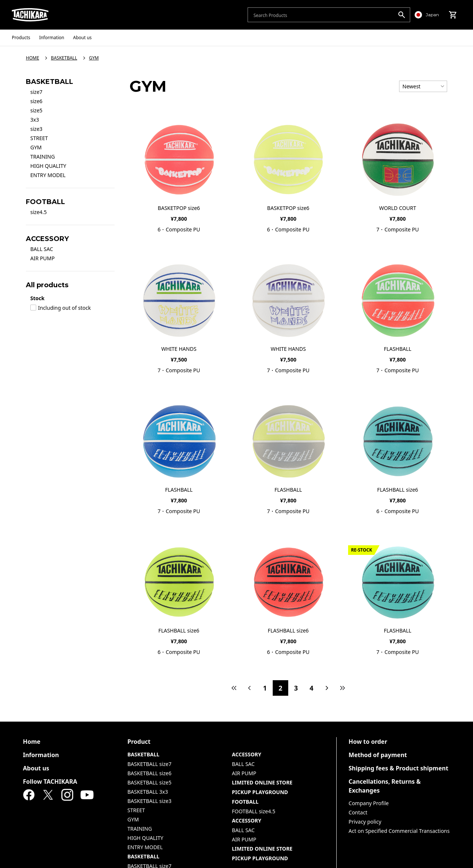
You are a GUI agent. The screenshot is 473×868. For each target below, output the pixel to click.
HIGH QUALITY (48, 166)
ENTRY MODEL (48, 175)
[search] (401, 15)
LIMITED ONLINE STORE (262, 782)
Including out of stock (61, 308)
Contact (358, 812)
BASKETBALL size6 (149, 773)
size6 (36, 101)
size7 (36, 92)
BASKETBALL (144, 754)
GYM (36, 147)
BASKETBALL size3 (149, 801)
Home (32, 742)
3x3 (35, 120)
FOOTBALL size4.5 (254, 811)
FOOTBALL (245, 802)
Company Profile (369, 803)
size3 (36, 129)
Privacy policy (365, 822)
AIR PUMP (42, 258)
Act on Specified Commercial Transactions (399, 831)
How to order (368, 742)
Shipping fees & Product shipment (398, 768)
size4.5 (39, 212)
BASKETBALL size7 (149, 764)
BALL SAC (42, 249)
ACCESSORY (247, 754)
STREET (39, 138)
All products (47, 285)
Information (41, 755)
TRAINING (42, 157)
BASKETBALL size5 (149, 782)
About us (36, 768)
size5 (36, 110)
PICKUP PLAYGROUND (260, 792)
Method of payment (378, 755)
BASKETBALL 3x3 (148, 792)
